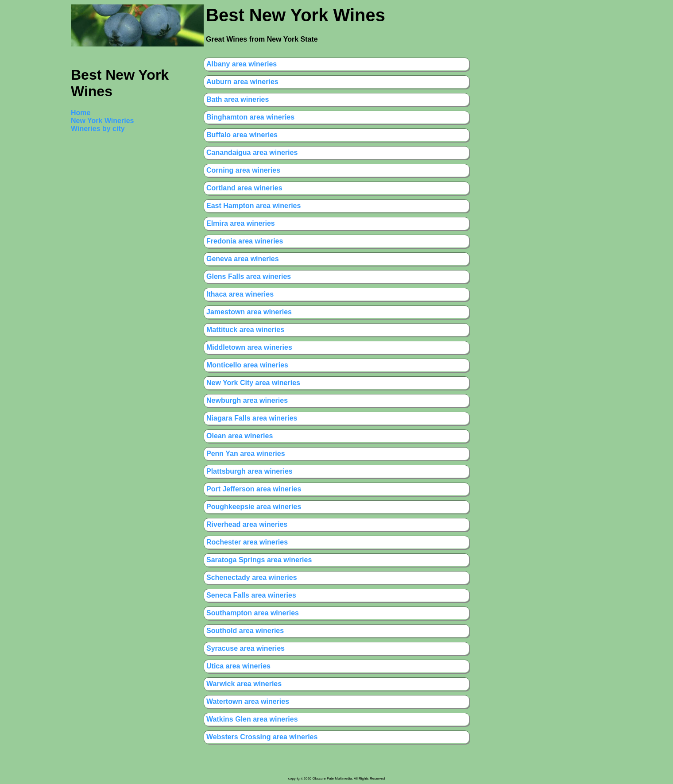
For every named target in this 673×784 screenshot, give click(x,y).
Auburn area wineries (242, 82)
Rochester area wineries (247, 542)
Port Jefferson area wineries (254, 489)
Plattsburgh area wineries (249, 471)
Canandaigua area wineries (252, 153)
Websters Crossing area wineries (262, 737)
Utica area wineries (238, 666)
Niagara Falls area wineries (252, 418)
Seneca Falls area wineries (251, 595)
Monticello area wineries (247, 365)
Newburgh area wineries (247, 400)
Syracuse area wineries (246, 648)
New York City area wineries (253, 383)
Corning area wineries (243, 170)
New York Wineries (102, 121)
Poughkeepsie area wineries (254, 507)
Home (81, 113)
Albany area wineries (242, 64)
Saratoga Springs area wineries (259, 560)
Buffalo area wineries (242, 135)
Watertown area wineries (248, 701)
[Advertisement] (106, 274)
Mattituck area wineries (245, 330)
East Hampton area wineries (253, 206)
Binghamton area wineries (250, 117)
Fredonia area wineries (245, 241)
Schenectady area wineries (252, 577)
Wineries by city (98, 129)
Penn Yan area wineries (246, 454)
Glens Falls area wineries (249, 276)
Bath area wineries (238, 99)
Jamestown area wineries (249, 312)
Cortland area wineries (244, 188)
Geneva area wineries (243, 259)
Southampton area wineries (253, 613)
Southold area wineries (245, 631)
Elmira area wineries (241, 223)
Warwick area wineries (244, 684)
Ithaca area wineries (240, 294)
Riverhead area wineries (247, 524)
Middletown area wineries (249, 347)
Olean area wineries (240, 436)
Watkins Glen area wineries (252, 719)
